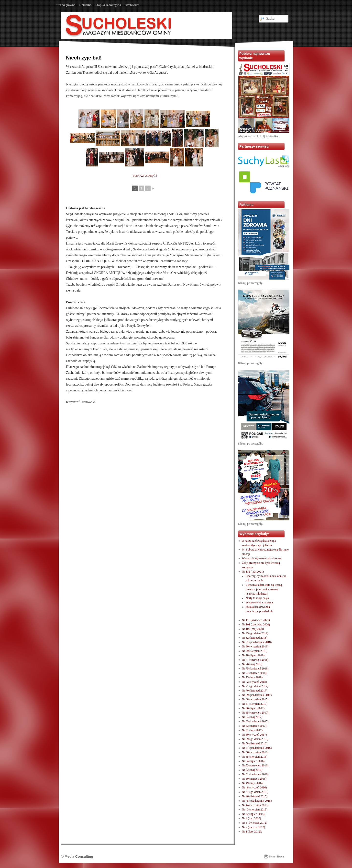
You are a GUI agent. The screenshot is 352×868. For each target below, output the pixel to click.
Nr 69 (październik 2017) (257, 695)
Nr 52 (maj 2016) (252, 770)
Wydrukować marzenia (259, 602)
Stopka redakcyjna (108, 5)
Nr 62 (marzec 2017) (254, 726)
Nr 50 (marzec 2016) (254, 779)
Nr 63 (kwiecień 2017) (255, 721)
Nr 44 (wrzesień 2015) (255, 805)
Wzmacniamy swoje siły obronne (262, 558)
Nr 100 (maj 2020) (253, 629)
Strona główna (66, 5)
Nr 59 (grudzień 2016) (255, 739)
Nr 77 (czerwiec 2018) (255, 660)
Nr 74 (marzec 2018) (254, 673)
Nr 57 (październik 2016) (257, 748)
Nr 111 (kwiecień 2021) (256, 620)
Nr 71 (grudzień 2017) (255, 686)
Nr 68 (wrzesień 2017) (255, 699)
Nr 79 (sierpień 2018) (255, 651)
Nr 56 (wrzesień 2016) (255, 752)
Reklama (85, 5)
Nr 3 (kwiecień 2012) (255, 823)
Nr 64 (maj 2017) (252, 717)
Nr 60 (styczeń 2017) (254, 735)
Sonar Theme (277, 856)
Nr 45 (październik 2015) (257, 801)
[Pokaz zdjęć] (144, 176)
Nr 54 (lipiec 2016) (253, 761)
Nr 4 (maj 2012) (252, 818)
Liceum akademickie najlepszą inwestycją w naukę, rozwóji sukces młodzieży (264, 589)
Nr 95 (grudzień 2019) (255, 633)
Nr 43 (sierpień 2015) (255, 809)
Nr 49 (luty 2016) (252, 783)
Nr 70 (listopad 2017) (255, 691)
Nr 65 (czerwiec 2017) (255, 713)
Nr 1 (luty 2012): (252, 832)
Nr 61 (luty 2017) (252, 730)
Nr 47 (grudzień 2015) (255, 792)
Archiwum (132, 5)
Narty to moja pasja (257, 598)
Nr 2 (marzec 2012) (253, 827)
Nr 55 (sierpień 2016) (255, 757)
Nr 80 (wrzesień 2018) (255, 646)
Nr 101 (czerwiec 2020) (256, 624)
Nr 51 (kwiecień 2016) (255, 774)
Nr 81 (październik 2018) (257, 642)
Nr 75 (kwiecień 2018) (255, 669)
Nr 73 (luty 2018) (252, 677)
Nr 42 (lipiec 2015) (253, 814)
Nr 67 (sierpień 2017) (255, 704)
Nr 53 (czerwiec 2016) (255, 765)
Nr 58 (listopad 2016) (255, 743)
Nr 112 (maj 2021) (253, 572)
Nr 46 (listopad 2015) (255, 796)
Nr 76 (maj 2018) (252, 664)
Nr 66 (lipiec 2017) (253, 708)
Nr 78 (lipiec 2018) (253, 655)
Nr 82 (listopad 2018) (255, 638)
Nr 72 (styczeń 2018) (254, 682)
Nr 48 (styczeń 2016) (254, 787)
